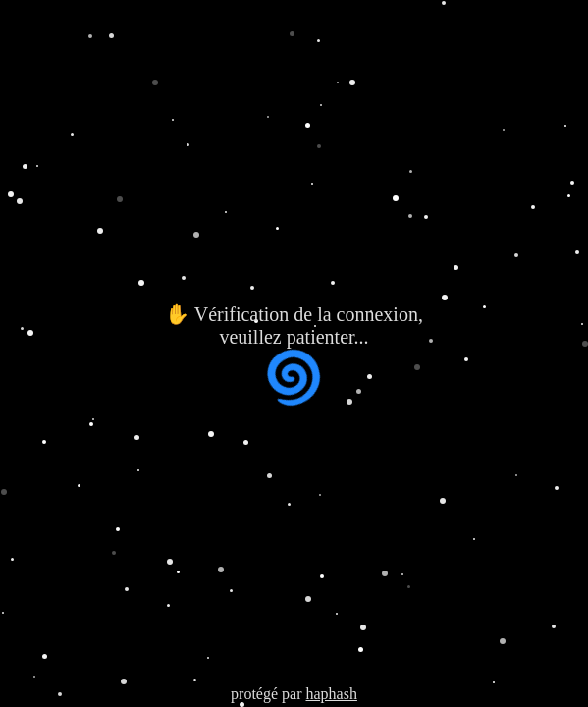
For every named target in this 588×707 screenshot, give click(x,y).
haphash (331, 694)
